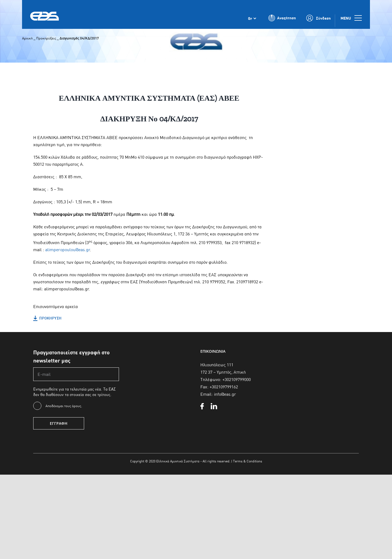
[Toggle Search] (282, 21)
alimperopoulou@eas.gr (68, 250)
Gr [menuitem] (250, 21)
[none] (252, 21)
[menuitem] (252, 21)
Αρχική (27, 38)
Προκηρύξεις (46, 38)
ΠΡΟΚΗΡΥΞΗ (47, 318)
